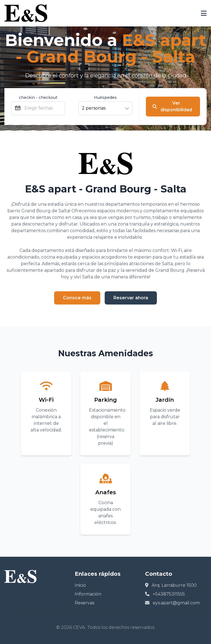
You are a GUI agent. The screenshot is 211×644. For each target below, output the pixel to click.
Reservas (84, 603)
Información (88, 594)
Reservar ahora (131, 298)
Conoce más (77, 298)
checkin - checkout (38, 97)
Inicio (80, 585)
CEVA (79, 627)
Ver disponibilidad (172, 106)
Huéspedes (105, 97)
